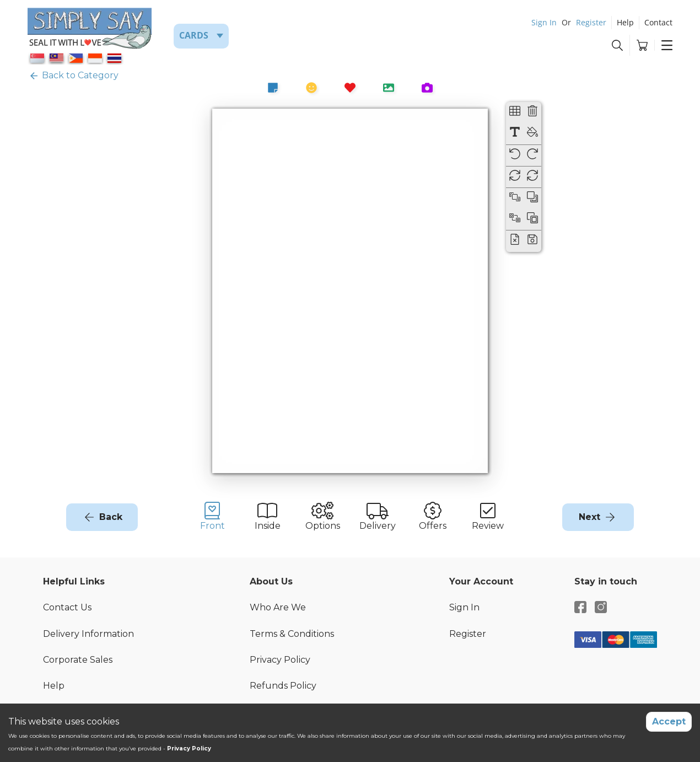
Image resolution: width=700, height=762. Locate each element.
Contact (658, 22)
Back (111, 517)
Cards (194, 35)
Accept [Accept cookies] (669, 721)
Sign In (544, 22)
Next (589, 517)
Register (591, 22)
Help (625, 22)
